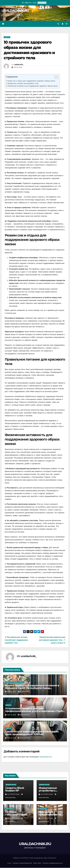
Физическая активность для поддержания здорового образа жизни (33, 86)
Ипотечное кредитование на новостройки (50, 815)
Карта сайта (37, 863)
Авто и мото (10, 809)
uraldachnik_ (19, 65)
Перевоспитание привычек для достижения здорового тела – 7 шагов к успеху (52, 640)
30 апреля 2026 (14, 795)
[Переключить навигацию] (66, 24)
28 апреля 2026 (47, 795)
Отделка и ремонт (18, 682)
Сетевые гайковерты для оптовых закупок (16, 815)
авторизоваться (45, 757)
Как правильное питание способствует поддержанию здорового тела (16, 640)
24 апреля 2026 (14, 818)
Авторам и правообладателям (22, 863)
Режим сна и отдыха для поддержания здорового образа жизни (31, 81)
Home (9, 863)
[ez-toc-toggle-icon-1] (55, 78)
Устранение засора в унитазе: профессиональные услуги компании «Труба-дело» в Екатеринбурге (35, 711)
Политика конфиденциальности (53, 863)
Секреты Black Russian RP (15, 789)
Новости (7, 37)
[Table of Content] (56, 77)
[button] (58, 24)
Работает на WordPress (21, 858)
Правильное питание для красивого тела (23, 84)
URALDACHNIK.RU (15, 11)
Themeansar (52, 858)
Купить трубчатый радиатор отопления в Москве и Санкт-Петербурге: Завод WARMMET (32, 688)
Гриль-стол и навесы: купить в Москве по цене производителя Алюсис (32, 733)
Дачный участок (11, 785)
